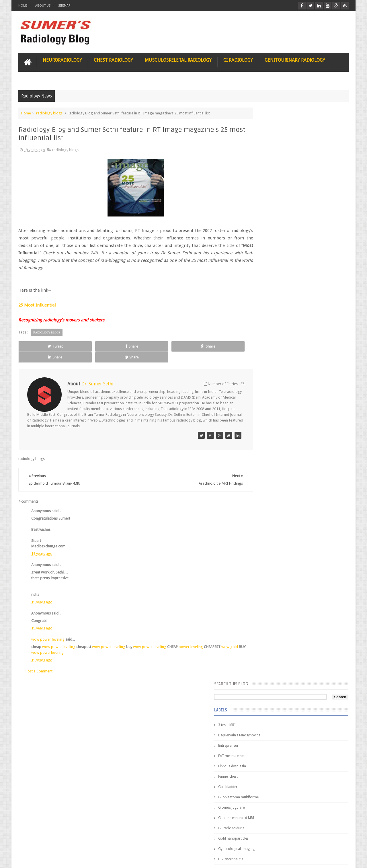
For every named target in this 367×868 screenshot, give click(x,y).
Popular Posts (266, 468)
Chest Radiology (113, 59)
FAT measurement (268, 182)
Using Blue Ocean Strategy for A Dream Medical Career (295, 788)
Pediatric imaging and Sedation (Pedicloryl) (294, 482)
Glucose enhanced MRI (271, 244)
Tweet (39, 345)
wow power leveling (48, 628)
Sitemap (64, 6)
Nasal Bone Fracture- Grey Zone (307, 505)
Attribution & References (104, 842)
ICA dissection (265, 326)
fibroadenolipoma (268, 399)
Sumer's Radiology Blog (75, 859)
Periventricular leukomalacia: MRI (309, 637)
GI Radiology (238, 59)
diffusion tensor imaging (273, 357)
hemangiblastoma (268, 419)
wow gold (40, 641)
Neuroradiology (62, 59)
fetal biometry (264, 388)
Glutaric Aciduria (267, 254)
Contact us (334, 842)
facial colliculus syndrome (274, 378)
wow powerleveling (73, 641)
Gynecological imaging (272, 275)
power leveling (191, 635)
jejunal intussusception (272, 440)
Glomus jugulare (267, 233)
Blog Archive (332, 468)
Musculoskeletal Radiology (178, 59)
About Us (43, 6)
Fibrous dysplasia (267, 192)
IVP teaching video (268, 337)
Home (23, 6)
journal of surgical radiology (276, 450)
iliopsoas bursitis (267, 430)
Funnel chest (263, 202)
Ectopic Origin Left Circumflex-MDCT (311, 610)
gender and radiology (271, 409)
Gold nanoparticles (269, 264)
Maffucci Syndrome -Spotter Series (311, 554)
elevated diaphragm (269, 368)
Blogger (341, 859)
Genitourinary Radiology (295, 59)
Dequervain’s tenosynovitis (275, 161)
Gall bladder (263, 213)
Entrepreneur (264, 171)
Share (83, 345)
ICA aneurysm (264, 316)
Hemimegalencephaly (270, 295)
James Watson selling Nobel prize (284, 531)
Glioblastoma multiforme (274, 223)
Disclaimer (62, 842)
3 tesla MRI (262, 151)
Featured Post (299, 468)
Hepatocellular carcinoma (274, 306)
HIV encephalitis (266, 285)
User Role (32, 842)
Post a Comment (39, 659)
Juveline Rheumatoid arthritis (276, 347)
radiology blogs (49, 112)
